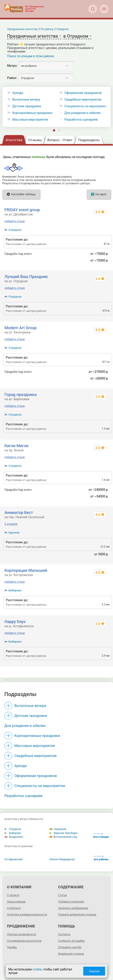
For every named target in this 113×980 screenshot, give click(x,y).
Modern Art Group (21, 328)
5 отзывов (11, 524)
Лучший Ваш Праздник (26, 277)
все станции (101, 836)
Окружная (58, 829)
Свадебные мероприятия (36, 756)
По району (47, 29)
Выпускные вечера (26, 100)
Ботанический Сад (63, 837)
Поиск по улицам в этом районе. (31, 56)
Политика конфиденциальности (27, 915)
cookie (37, 969)
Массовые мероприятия (30, 120)
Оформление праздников (36, 776)
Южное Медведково (62, 859)
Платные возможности (21, 934)
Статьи (63, 895)
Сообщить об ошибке (72, 941)
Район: (12, 78)
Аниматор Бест (19, 512)
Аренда (18, 93)
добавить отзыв (15, 221)
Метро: (12, 66)
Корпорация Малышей (26, 570)
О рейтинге (14, 908)
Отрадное (15, 230)
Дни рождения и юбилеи (25, 726)
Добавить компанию (71, 902)
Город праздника (21, 395)
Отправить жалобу (70, 947)
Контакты (64, 934)
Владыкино (14, 837)
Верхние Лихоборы (64, 833)
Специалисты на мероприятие (40, 786)
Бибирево (15, 590)
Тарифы (12, 947)
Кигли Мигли (16, 446)
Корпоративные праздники (32, 113)
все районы (101, 858)
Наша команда (16, 902)
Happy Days (15, 622)
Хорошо (94, 971)
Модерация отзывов (71, 954)
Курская (14, 533)
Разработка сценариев (23, 796)
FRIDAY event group (22, 210)
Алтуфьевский (13, 859)
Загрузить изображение (73, 908)
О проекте (13, 895)
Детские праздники (27, 106)
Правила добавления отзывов (77, 915)
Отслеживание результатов (24, 941)
